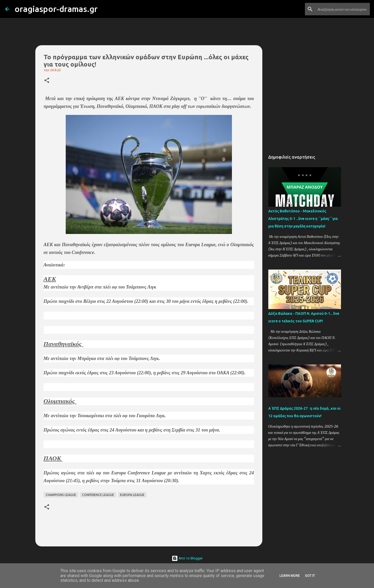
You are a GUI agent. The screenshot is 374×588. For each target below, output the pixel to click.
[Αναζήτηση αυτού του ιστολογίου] (343, 9)
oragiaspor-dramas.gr (56, 9)
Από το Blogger (187, 558)
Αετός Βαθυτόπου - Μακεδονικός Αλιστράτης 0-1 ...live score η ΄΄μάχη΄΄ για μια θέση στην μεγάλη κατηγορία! (303, 219)
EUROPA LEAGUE (132, 495)
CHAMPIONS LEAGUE (61, 495)
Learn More (290, 576)
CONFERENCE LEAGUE (98, 495)
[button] (47, 81)
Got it (310, 576)
